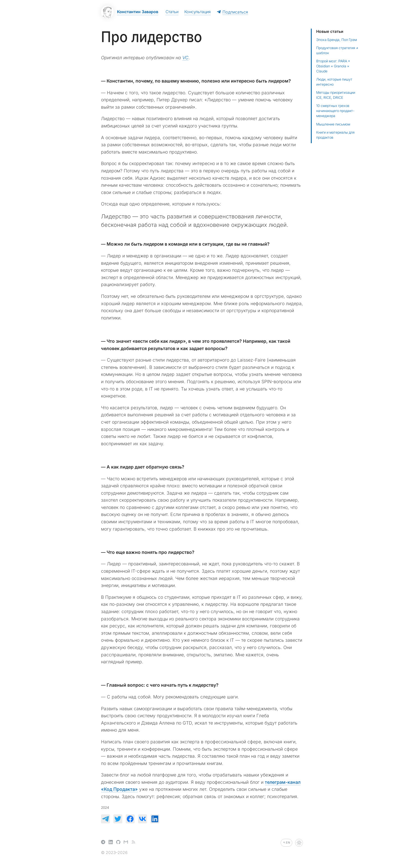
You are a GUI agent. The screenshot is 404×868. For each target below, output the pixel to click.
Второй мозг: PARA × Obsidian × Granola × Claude (333, 66)
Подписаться (232, 12)
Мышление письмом (333, 124)
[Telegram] (103, 843)
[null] (105, 819)
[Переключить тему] (299, 843)
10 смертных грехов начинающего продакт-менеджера (335, 111)
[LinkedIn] (111, 843)
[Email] (126, 843)
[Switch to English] (286, 843)
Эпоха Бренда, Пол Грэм (337, 40)
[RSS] (133, 843)
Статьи (172, 12)
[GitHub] (118, 843)
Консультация (198, 12)
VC (185, 58)
